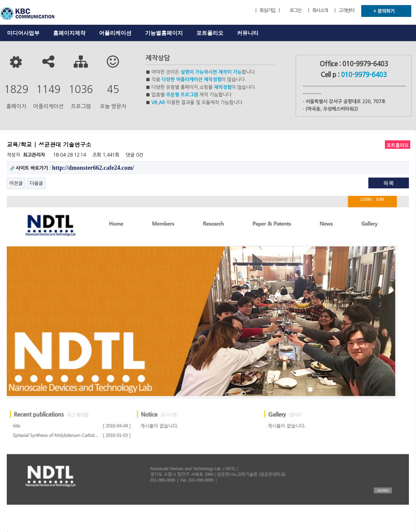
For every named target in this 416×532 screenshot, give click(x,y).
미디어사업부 (23, 33)
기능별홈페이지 (164, 33)
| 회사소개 (318, 10)
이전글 (16, 183)
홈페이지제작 (69, 33)
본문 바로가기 (0, 0)
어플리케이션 (115, 33)
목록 (389, 183)
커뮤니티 (248, 33)
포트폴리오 (210, 33)
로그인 (296, 10)
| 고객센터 (344, 10)
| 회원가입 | (267, 10)
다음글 (36, 183)
